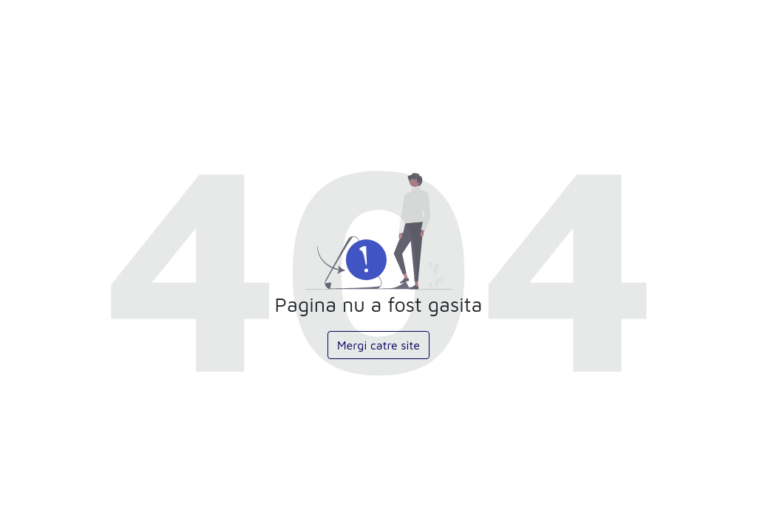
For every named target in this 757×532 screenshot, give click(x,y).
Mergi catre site (378, 345)
